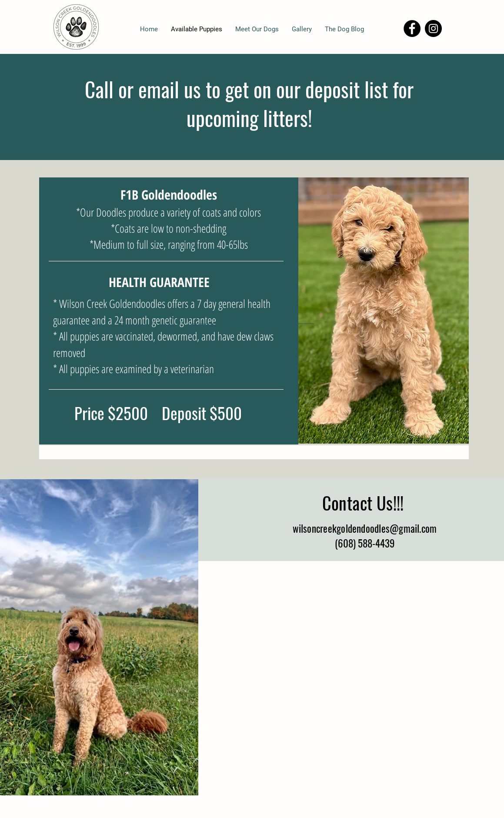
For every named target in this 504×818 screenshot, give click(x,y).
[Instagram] (433, 28)
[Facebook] (412, 28)
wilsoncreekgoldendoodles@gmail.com (365, 528)
